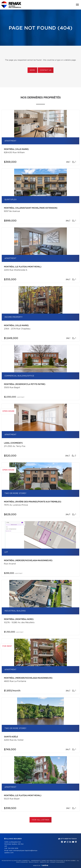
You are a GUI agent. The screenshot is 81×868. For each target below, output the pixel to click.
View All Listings (40, 820)
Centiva (45, 865)
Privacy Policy (34, 862)
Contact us (46, 70)
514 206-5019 (13, 848)
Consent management (57, 862)
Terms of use (44, 862)
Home (32, 70)
